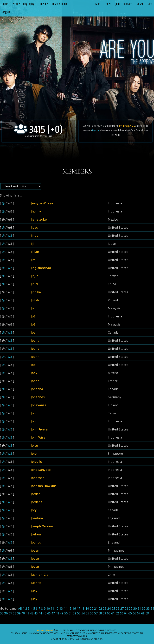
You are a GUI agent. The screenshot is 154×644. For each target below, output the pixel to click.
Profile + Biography (23, 4)
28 (126, 608)
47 (53, 613)
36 (6, 613)
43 (36, 613)
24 (109, 608)
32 (144, 608)
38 (15, 613)
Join (118, 4)
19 (87, 608)
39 (19, 613)
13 (61, 608)
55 (87, 613)
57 (96, 613)
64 (126, 613)
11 (52, 608)
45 (44, 613)
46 (49, 613)
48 (57, 613)
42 (32, 613)
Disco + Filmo (60, 4)
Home (5, 4)
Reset (140, 4)
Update (128, 4)
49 (62, 613)
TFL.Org (98, 639)
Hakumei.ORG (82, 639)
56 (92, 613)
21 (96, 608)
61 (113, 613)
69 (147, 613)
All (20, 608)
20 (92, 608)
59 (104, 613)
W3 (10, 236)
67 (139, 613)
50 (66, 613)
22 (100, 608)
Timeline (43, 4)
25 (113, 608)
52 (74, 613)
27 (122, 608)
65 (130, 613)
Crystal (96, 131)
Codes (108, 4)
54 (83, 613)
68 (143, 613)
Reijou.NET (67, 639)
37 (10, 613)
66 (134, 613)
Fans (98, 4)
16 (74, 608)
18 (83, 608)
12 (57, 608)
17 (79, 608)
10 (48, 608)
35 (2, 613)
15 (70, 608)
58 (100, 613)
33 (148, 608)
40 (23, 613)
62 (117, 613)
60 (109, 613)
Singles (6, 12)
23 (105, 608)
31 (139, 608)
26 (118, 608)
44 (40, 613)
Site (150, 4)
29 (131, 608)
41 (27, 613)
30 (135, 608)
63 (121, 613)
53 (79, 613)
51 (70, 613)
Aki (71, 630)
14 (66, 608)
